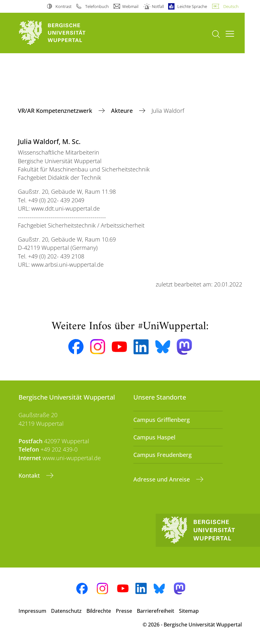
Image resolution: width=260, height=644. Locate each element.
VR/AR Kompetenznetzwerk (56, 111)
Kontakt (30, 475)
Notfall (158, 6)
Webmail (130, 6)
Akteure (123, 111)
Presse (124, 611)
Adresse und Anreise (162, 479)
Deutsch (231, 6)
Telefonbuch (97, 6)
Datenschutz (66, 611)
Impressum (32, 611)
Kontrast (63, 6)
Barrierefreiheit (156, 611)
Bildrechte (99, 611)
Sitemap (189, 611)
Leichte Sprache (192, 6)
